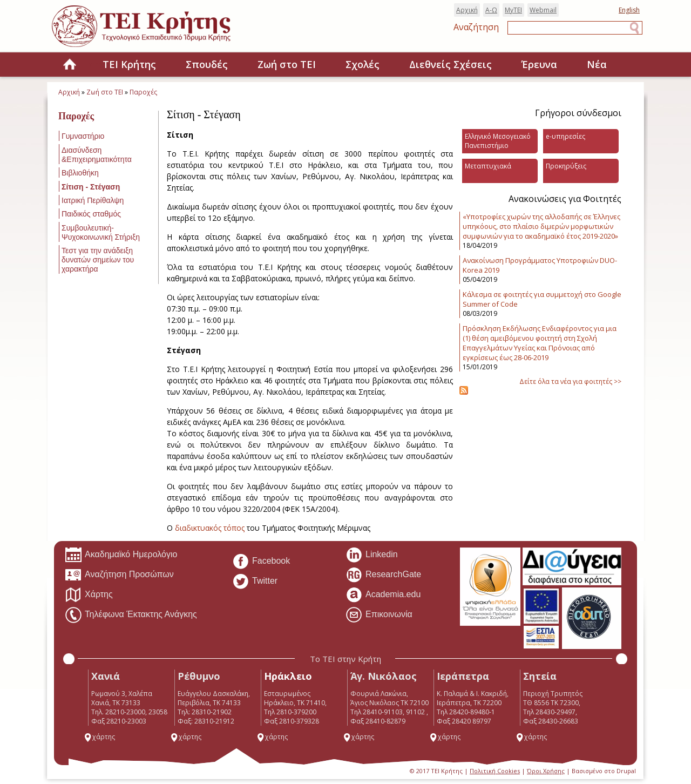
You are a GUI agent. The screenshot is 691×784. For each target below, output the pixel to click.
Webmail (543, 10)
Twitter (255, 582)
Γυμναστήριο (83, 136)
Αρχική (467, 10)
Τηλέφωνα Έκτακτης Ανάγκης (131, 615)
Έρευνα (539, 64)
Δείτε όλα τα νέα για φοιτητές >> (570, 381)
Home (70, 65)
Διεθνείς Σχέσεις (450, 64)
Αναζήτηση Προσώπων (119, 575)
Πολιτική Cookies (495, 771)
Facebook (261, 562)
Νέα (597, 64)
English (629, 10)
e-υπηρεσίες (565, 136)
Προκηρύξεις (566, 166)
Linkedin (372, 555)
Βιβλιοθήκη (80, 173)
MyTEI (513, 10)
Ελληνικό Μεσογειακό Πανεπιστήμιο (498, 141)
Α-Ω (491, 10)
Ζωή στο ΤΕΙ (287, 64)
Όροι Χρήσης (546, 771)
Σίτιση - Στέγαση (91, 187)
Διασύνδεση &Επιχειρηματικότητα (97, 155)
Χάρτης (89, 595)
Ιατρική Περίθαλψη (93, 200)
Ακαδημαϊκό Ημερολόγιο (121, 555)
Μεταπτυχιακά (488, 166)
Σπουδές (207, 64)
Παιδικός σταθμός (91, 214)
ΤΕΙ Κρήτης (129, 64)
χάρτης (99, 737)
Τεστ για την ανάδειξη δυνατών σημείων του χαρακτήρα (98, 260)
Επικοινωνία (379, 615)
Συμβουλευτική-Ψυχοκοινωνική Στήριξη (101, 232)
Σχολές (363, 64)
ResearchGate (383, 575)
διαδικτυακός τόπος (210, 528)
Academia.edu (383, 595)
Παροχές (143, 92)
